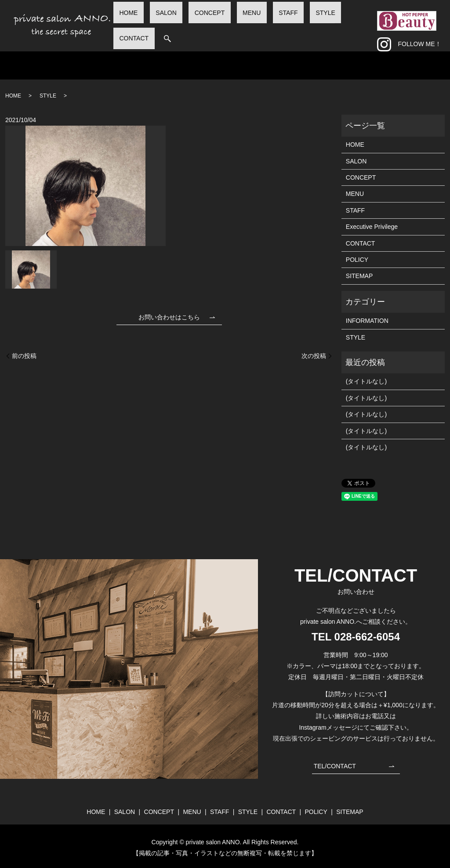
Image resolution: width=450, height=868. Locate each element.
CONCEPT (227, 23)
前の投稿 (24, 352)
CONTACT (338, 23)
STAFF (282, 23)
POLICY (357, 256)
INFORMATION (367, 317)
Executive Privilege (372, 223)
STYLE (307, 23)
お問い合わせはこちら (169, 314)
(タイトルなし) (366, 378)
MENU (257, 23)
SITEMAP (359, 273)
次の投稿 (314, 352)
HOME (170, 23)
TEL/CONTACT (335, 763)
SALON (195, 23)
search (365, 24)
